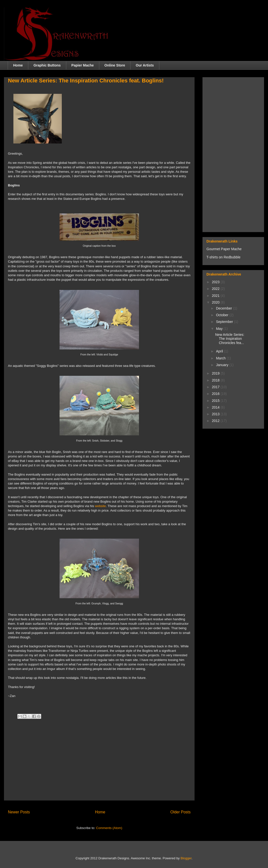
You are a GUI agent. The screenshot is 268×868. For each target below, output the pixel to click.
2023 (216, 282)
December (224, 308)
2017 (216, 387)
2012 (216, 421)
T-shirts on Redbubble (223, 257)
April (220, 351)
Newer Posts (19, 812)
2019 (216, 373)
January (223, 365)
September (225, 322)
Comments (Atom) (109, 828)
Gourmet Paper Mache (224, 249)
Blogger (186, 858)
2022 (216, 289)
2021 (216, 296)
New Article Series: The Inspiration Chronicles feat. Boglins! (86, 81)
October (223, 315)
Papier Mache (83, 65)
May (220, 329)
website (100, 506)
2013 (216, 414)
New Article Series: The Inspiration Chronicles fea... (230, 339)
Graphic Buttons (47, 65)
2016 (216, 394)
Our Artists (145, 65)
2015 (216, 401)
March (221, 358)
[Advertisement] (99, 762)
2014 (216, 407)
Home (18, 65)
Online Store (115, 65)
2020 (216, 302)
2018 (216, 380)
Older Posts (181, 812)
